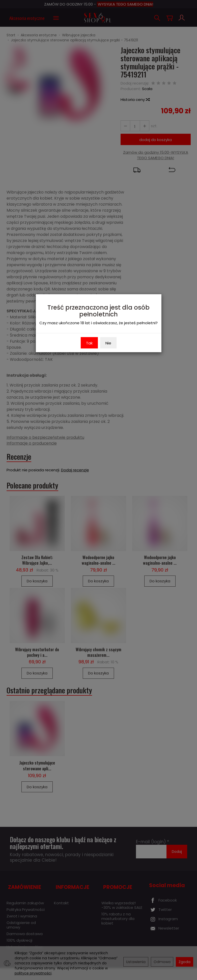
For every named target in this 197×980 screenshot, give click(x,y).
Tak (89, 343)
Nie (108, 343)
